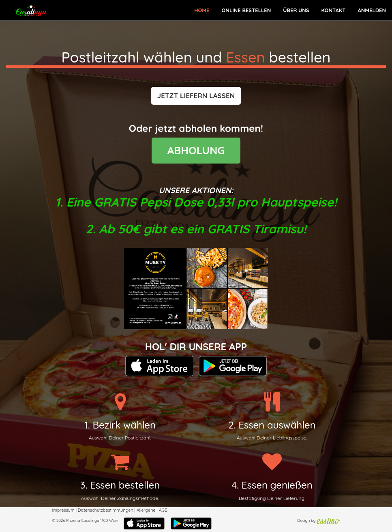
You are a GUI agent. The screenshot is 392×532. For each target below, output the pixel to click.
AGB (163, 510)
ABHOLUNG (196, 150)
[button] (196, 96)
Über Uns (296, 10)
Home (202, 10)
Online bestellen (246, 10)
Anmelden (372, 10)
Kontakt (333, 10)
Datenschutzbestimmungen (106, 510)
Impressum (63, 510)
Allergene (146, 510)
